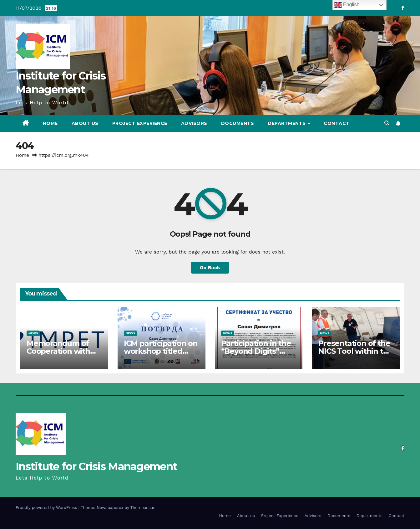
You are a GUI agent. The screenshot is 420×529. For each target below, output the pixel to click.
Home (50, 123)
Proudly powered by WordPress (47, 508)
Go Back (210, 267)
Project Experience (140, 123)
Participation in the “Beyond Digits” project (256, 351)
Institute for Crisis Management (96, 466)
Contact (337, 123)
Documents (238, 123)
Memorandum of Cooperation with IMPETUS (58, 351)
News (33, 333)
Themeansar (142, 508)
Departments (287, 123)
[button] (387, 123)
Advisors (194, 123)
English (347, 5)
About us (85, 123)
